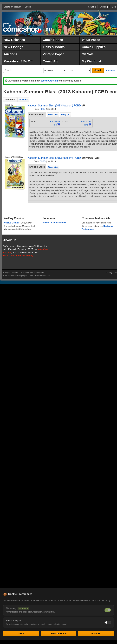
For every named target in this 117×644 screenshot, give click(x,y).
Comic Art (50, 61)
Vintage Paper (53, 54)
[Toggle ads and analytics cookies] (108, 622)
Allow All (96, 633)
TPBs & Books (54, 47)
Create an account (12, 7)
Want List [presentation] (53, 115)
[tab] (37, 115)
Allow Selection (58, 633)
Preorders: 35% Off (18, 61)
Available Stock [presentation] (37, 115)
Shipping (104, 7)
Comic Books (53, 40)
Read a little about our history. (18, 255)
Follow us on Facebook (54, 223)
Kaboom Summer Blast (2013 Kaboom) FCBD (54, 106)
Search (98, 70)
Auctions (10, 54)
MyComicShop (28, 28)
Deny (21, 633)
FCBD (43, 109)
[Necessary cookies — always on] (108, 610)
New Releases (14, 40)
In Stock (23, 100)
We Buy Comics (12, 223)
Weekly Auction (49, 81)
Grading (92, 7)
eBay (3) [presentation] (65, 115)
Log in (28, 7)
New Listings (13, 47)
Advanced (111, 70)
